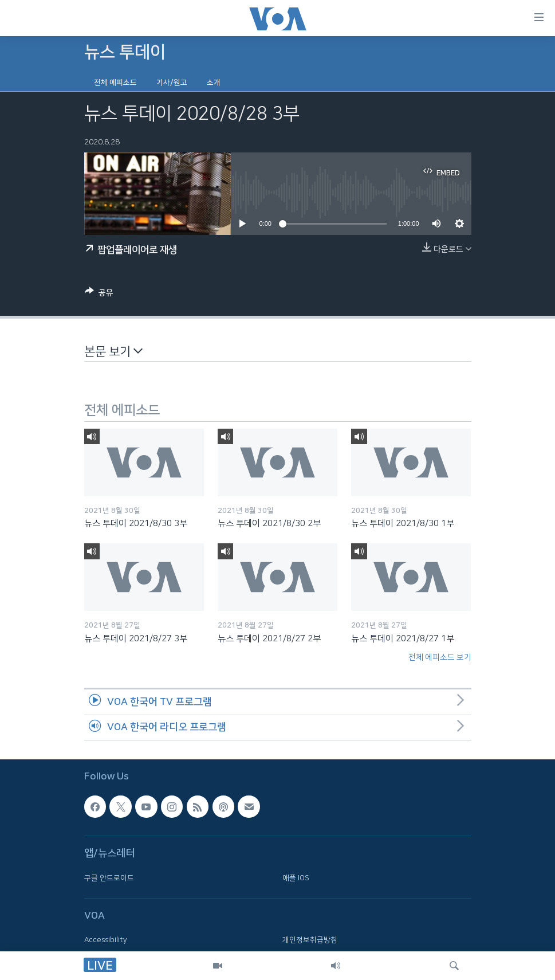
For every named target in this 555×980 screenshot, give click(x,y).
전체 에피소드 (115, 83)
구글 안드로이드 (109, 878)
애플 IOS (296, 878)
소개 (214, 83)
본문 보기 (113, 351)
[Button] (99, 295)
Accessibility (106, 940)
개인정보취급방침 (310, 940)
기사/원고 (172, 83)
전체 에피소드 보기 (440, 657)
